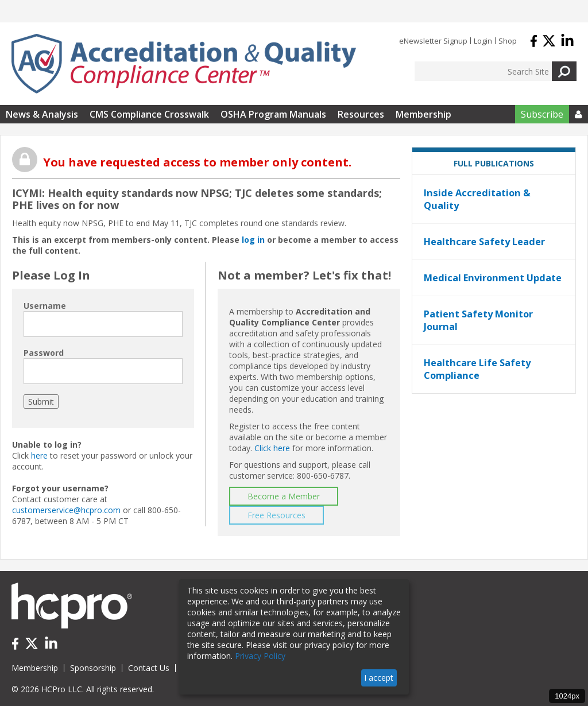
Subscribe (542, 114)
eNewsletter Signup (433, 41)
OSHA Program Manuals (273, 114)
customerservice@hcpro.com (66, 510)
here (39, 455)
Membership (423, 114)
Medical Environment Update (493, 278)
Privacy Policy (260, 656)
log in (253, 240)
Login (483, 41)
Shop (508, 41)
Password (44, 353)
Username (45, 306)
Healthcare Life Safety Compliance (477, 369)
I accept (379, 678)
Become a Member (284, 496)
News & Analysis (42, 114)
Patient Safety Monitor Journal (478, 320)
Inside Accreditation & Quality (477, 199)
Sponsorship (93, 668)
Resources (361, 114)
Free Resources (276, 515)
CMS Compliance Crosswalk (149, 114)
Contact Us (149, 668)
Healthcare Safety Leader (484, 242)
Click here (272, 448)
